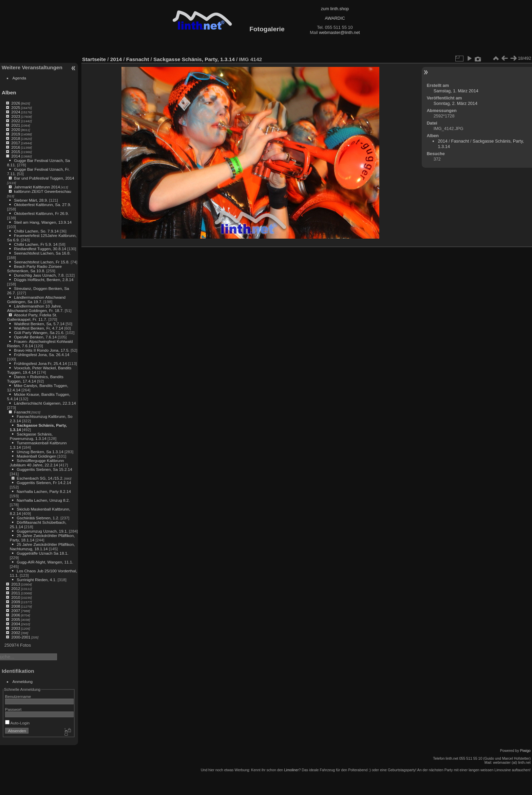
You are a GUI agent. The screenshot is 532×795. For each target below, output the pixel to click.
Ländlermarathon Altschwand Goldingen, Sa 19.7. (36, 299)
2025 (16, 107)
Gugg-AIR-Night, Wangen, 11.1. (45, 562)
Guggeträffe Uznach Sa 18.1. (42, 553)
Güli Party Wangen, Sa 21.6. (39, 332)
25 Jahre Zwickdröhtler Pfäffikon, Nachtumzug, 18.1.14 (42, 547)
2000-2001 (21, 637)
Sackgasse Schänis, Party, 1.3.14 (194, 59)
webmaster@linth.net (339, 32)
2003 (16, 628)
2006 (16, 615)
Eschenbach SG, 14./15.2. (40, 478)
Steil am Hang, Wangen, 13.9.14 (43, 222)
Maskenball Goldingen (36, 456)
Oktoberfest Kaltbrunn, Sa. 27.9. (42, 205)
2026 (16, 103)
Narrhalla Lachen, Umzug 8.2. (43, 500)
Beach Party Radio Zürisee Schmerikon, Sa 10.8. (34, 269)
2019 (16, 134)
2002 (16, 633)
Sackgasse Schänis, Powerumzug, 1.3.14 (31, 436)
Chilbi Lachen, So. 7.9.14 (36, 231)
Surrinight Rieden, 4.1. (36, 580)
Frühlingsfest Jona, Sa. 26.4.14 (42, 355)
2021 (16, 125)
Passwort (13, 709)
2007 (16, 611)
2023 (16, 116)
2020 (16, 130)
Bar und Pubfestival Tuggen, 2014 (44, 178)
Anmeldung (23, 681)
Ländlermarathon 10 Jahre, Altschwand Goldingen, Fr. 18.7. (35, 308)
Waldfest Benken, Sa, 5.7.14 (39, 324)
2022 (16, 121)
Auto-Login (17, 723)
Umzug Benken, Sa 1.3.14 (40, 452)
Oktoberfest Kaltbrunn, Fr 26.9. (41, 213)
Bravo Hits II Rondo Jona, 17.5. (42, 350)
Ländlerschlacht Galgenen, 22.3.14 (45, 403)
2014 (16, 156)
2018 (16, 138)
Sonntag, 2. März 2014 (455, 103)
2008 (16, 606)
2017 (16, 143)
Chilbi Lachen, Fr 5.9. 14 (36, 244)
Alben (9, 93)
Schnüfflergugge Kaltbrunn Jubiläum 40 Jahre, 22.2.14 (37, 463)
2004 (16, 624)
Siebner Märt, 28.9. (31, 200)
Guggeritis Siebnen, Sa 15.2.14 (44, 469)
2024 (16, 112)
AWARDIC (335, 18)
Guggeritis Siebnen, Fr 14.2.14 (44, 483)
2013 (16, 584)
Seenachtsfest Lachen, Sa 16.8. (42, 253)
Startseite (94, 59)
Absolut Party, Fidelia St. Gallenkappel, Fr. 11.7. (32, 317)
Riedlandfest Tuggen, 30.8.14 (40, 249)
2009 (16, 602)
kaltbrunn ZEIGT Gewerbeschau (43, 191)
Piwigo (525, 751)
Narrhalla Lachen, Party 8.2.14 (44, 491)
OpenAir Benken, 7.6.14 (35, 337)
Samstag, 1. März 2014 (456, 91)
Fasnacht (22, 412)
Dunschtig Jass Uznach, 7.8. (39, 275)
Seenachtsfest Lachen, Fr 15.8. (42, 262)
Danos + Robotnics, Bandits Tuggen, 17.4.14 (35, 379)
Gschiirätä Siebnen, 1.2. (38, 518)
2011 (16, 593)
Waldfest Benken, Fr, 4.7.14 (39, 328)
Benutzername (18, 696)
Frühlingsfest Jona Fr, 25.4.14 (40, 363)
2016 (16, 147)
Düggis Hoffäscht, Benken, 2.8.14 (44, 280)
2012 (16, 588)
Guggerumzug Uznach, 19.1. (42, 531)
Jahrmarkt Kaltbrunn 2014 (37, 187)
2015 (16, 152)
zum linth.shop (335, 9)
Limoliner (291, 770)
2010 (16, 597)
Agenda (20, 78)
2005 (16, 619)
